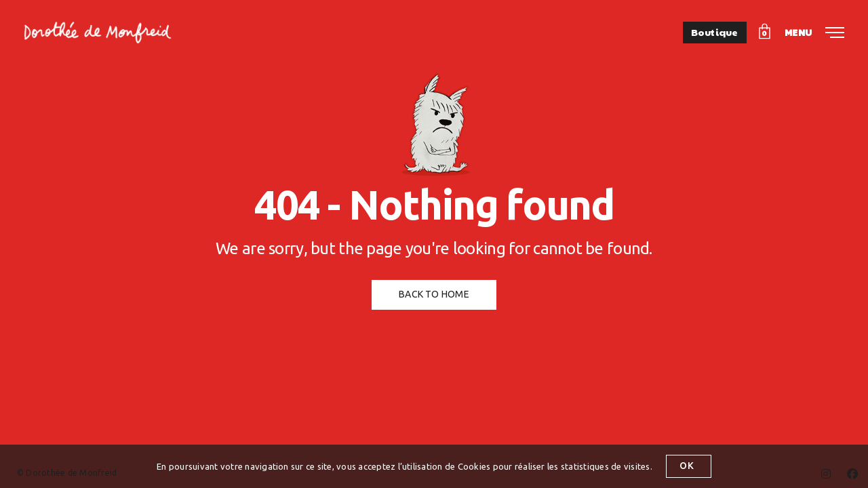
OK (685, 466)
